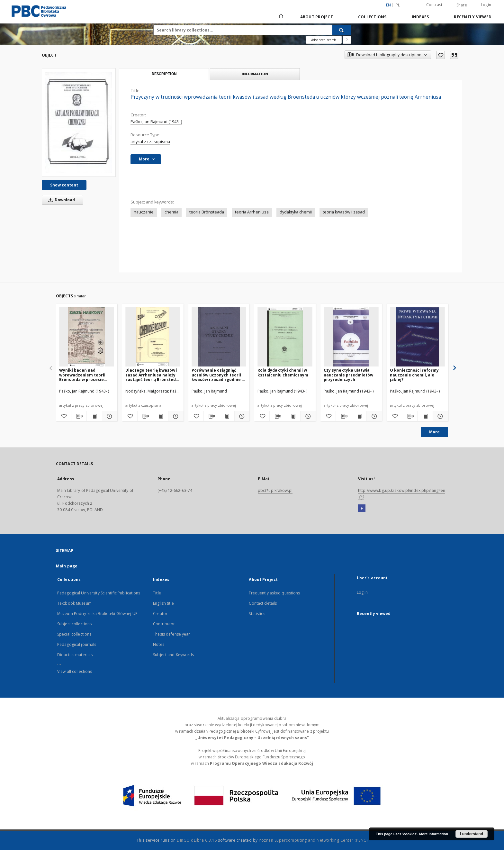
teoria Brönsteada (207, 212)
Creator (160, 614)
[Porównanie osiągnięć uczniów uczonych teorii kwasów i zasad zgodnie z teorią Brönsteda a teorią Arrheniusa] (219, 337)
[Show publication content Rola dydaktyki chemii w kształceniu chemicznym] (293, 416)
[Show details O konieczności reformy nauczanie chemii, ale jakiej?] (440, 416)
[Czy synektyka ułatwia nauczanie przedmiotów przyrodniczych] (351, 337)
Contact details (263, 603)
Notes (159, 644)
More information (434, 834)
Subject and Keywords (173, 655)
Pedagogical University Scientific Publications (99, 593)
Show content (64, 185)
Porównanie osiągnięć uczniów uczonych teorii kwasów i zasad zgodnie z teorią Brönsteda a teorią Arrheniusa (218, 375)
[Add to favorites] (441, 55)
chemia (171, 212)
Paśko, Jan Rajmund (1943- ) (156, 122)
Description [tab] (164, 74)
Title (157, 593)
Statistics (257, 614)
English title (163, 603)
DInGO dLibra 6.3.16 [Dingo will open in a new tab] (197, 840)
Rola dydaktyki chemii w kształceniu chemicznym (283, 372)
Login (486, 5)
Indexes (420, 17)
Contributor (164, 624)
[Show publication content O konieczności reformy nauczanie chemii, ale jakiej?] (425, 416)
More (434, 432)
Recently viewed (473, 17)
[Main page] (280, 17)
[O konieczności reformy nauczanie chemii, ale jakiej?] (417, 337)
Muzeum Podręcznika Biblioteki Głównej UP (97, 614)
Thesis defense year (171, 634)
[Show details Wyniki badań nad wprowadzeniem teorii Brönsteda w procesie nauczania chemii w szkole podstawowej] (109, 416)
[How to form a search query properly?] (347, 40)
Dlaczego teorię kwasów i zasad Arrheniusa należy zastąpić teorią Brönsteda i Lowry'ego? (152, 375)
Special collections (74, 634)
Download (60, 200)
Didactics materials (75, 655)
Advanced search (324, 40)
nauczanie (144, 212)
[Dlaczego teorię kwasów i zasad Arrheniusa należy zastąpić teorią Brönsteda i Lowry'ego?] (153, 337)
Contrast (434, 5)
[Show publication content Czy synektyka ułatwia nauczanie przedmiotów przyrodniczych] (359, 416)
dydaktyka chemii (296, 212)
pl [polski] (398, 5)
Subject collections (74, 624)
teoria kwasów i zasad (344, 212)
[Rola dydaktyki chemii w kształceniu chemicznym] (285, 337)
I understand (472, 834)
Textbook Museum (74, 603)
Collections (372, 17)
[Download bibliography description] (79, 416)
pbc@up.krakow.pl (275, 490)
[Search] (342, 30)
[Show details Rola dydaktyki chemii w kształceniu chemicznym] (307, 416)
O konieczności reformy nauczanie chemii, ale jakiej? (414, 375)
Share (462, 5)
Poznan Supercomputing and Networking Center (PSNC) (313, 840)
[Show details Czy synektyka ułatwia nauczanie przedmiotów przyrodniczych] (373, 416)
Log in (362, 592)
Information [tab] (255, 74)
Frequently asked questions (274, 593)
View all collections (75, 671)
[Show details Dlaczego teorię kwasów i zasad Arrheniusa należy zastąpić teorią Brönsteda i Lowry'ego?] (175, 416)
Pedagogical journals (77, 644)
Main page (67, 566)
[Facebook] (362, 509)
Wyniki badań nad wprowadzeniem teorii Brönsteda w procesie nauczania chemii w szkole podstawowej (86, 375)
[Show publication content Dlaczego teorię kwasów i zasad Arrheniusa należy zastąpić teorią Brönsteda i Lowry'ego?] (161, 416)
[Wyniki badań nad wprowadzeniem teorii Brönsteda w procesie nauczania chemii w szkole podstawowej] (87, 337)
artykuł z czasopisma (150, 142)
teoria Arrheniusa (252, 212)
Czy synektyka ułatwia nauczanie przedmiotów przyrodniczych (348, 375)
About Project (317, 17)
